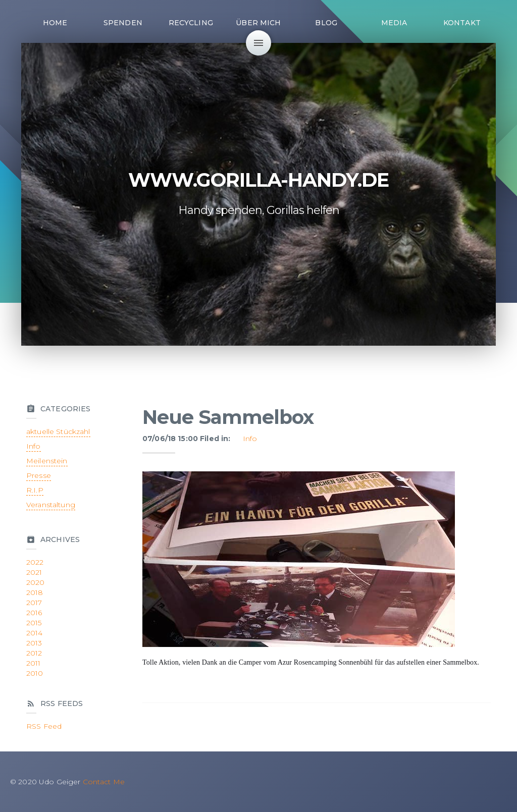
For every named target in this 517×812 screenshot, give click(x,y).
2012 (34, 653)
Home (55, 23)
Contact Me (104, 782)
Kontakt (462, 23)
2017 (34, 603)
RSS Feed (44, 726)
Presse (39, 475)
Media (394, 23)
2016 (34, 613)
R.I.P (35, 490)
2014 (35, 633)
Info (250, 439)
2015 (34, 623)
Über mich (258, 23)
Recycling (191, 23)
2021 (34, 572)
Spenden (123, 23)
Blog (326, 23)
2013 (34, 643)
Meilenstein (47, 461)
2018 (35, 592)
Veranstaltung (51, 505)
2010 (35, 673)
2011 (34, 663)
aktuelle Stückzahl (58, 431)
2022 (35, 562)
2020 (36, 582)
